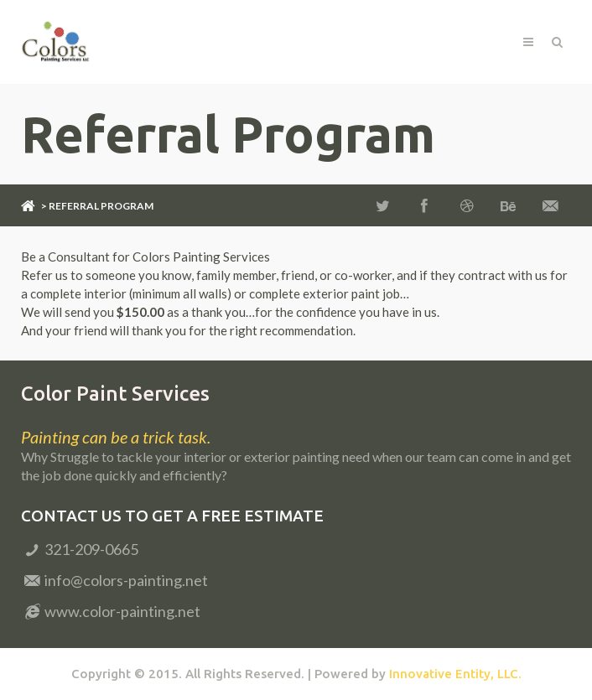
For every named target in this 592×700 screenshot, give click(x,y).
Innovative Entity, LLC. (455, 674)
